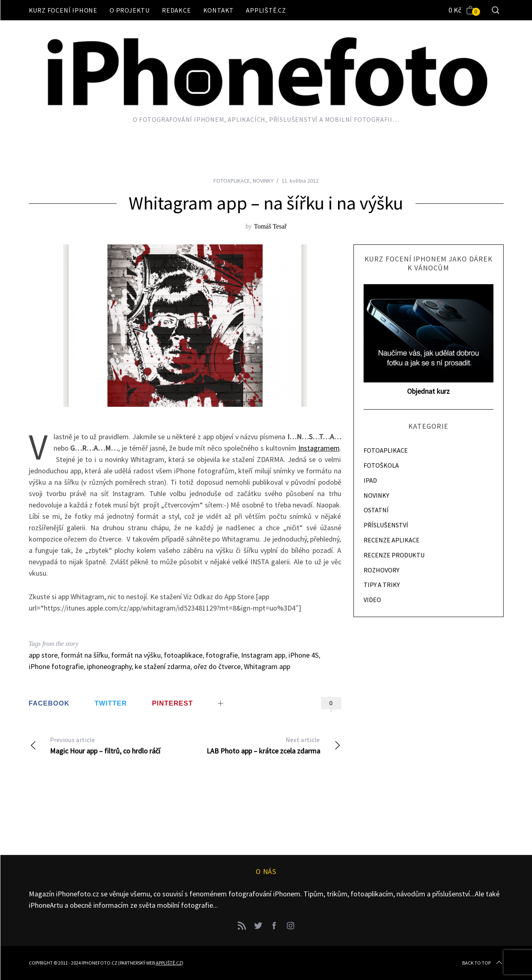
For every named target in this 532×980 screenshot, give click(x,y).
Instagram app (263, 655)
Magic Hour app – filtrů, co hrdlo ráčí (107, 745)
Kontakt (219, 10)
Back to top (483, 963)
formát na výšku (136, 655)
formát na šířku (84, 655)
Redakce (177, 10)
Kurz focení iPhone (63, 10)
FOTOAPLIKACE (232, 181)
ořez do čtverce (217, 666)
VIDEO (372, 600)
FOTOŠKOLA (381, 465)
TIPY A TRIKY (382, 585)
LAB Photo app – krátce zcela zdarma (263, 745)
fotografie (222, 655)
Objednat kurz (428, 391)
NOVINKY (263, 181)
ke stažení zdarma (163, 666)
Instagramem (319, 448)
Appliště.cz (266, 10)
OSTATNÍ (376, 510)
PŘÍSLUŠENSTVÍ (386, 525)
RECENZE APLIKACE (392, 540)
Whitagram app (267, 666)
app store (43, 655)
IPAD (370, 480)
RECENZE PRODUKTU (394, 555)
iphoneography (109, 666)
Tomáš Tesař (270, 226)
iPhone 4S (304, 655)
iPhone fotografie (56, 666)
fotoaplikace (183, 655)
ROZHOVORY (381, 570)
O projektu (130, 10)
